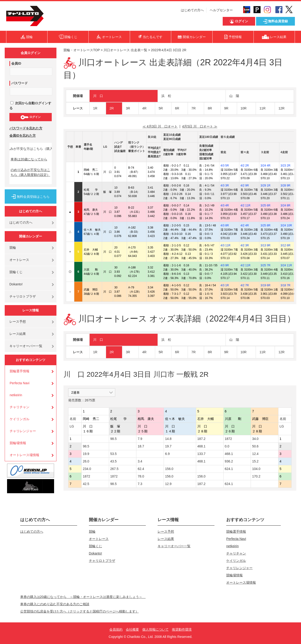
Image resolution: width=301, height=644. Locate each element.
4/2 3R (245, 245)
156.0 (169, 469)
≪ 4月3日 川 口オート (160, 126)
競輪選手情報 (20, 371)
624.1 (229, 469)
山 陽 (234, 96)
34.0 (255, 439)
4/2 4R (245, 225)
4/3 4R (225, 206)
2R (112, 108)
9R (226, 108)
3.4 (140, 461)
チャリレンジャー (23, 431)
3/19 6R (265, 285)
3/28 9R (285, 186)
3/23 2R (285, 166)
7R (194, 108)
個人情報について (155, 629)
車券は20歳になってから (29, 159)
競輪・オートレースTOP (82, 50)
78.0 (141, 476)
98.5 (113, 439)
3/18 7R (285, 285)
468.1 (201, 446)
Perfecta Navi (20, 383)
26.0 (86, 461)
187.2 (201, 439)
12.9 (168, 484)
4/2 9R (245, 186)
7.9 (140, 439)
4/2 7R (245, 285)
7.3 (140, 484)
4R (144, 108)
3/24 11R (286, 265)
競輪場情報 (18, 443)
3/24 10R (286, 225)
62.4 (141, 469)
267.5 (114, 469)
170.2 (256, 476)
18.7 (141, 446)
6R (177, 108)
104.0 (256, 469)
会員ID (16, 63)
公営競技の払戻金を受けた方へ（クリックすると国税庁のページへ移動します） (79, 611)
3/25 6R (265, 206)
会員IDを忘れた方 (23, 136)
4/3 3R (225, 186)
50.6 (255, 446)
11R (262, 108)
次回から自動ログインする (30, 106)
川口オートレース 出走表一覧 (125, 50)
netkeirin (16, 395)
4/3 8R (225, 225)
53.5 (113, 454)
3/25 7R (265, 265)
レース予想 (18, 322)
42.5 (86, 484)
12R (281, 108)
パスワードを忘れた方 (26, 128)
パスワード (20, 83)
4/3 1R (225, 285)
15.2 (255, 461)
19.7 (168, 446)
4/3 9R (225, 265)
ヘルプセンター (221, 10)
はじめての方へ (192, 10)
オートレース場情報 (24, 455)
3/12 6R (285, 245)
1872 (228, 439)
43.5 (113, 461)
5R (161, 108)
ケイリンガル (20, 419)
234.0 (87, 469)
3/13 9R (265, 245)
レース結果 (18, 334)
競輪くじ (16, 272)
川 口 (98, 96)
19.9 (86, 454)
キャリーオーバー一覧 (26, 346)
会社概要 (132, 629)
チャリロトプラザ (23, 296)
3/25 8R (265, 225)
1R (95, 108)
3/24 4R (265, 166)
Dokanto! (16, 284)
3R (128, 108)
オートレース (19, 260)
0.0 (227, 446)
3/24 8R (285, 206)
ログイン (30, 117)
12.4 (255, 454)
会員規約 (116, 629)
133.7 (201, 454)
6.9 (167, 454)
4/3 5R (225, 166)
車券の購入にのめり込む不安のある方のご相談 (55, 604)
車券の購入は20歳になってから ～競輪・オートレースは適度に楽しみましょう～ (83, 597)
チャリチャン (20, 407)
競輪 (13, 248)
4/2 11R (246, 206)
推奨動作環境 (182, 629)
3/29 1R (265, 186)
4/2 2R (245, 166)
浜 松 (166, 96)
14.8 (168, 439)
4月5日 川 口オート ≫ (200, 126)
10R (244, 108)
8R (210, 108)
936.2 (229, 461)
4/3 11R (226, 245)
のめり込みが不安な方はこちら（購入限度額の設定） (30, 172)
